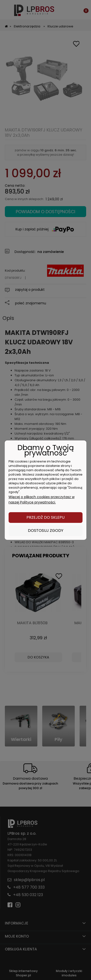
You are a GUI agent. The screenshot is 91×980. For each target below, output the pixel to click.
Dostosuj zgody (46, 530)
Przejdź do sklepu (45, 517)
